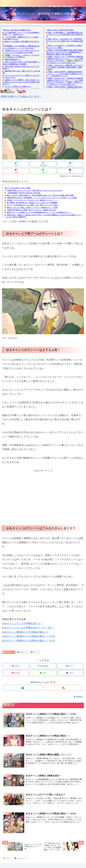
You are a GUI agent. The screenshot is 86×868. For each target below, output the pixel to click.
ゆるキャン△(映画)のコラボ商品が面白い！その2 (29, 636)
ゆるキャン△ (9, 652)
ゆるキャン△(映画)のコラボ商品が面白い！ (25, 632)
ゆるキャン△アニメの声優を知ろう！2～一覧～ (28, 628)
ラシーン (35, 652)
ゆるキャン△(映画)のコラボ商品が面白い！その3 (29, 641)
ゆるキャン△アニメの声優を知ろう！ (22, 623)
